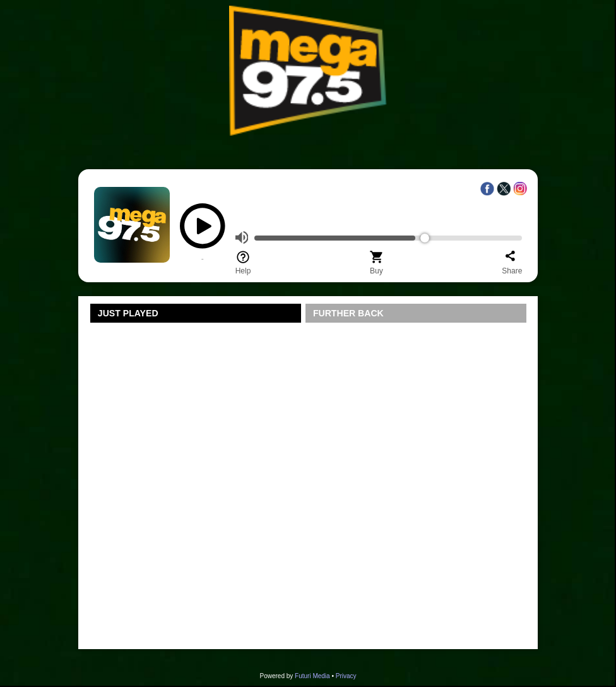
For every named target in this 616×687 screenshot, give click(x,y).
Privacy (346, 676)
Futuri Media (312, 676)
